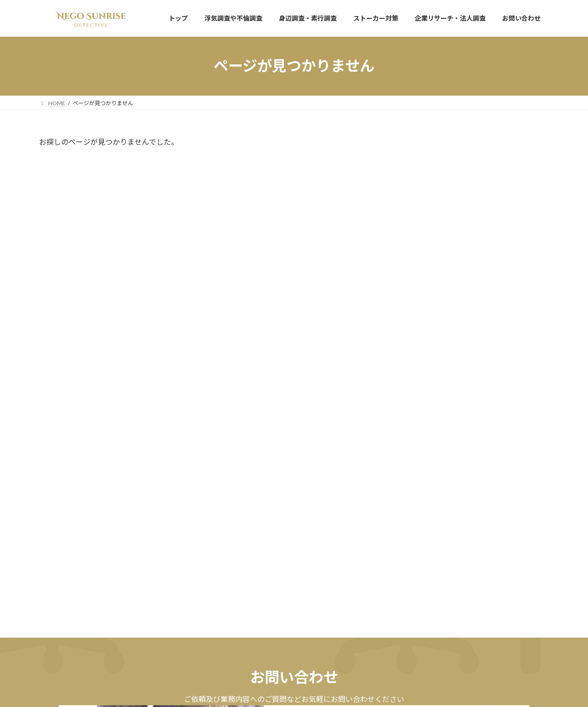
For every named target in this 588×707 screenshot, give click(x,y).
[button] (164, 523)
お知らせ (458, 164)
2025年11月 (431, 229)
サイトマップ (137, 580)
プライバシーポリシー (75, 580)
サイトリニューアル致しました (459, 175)
